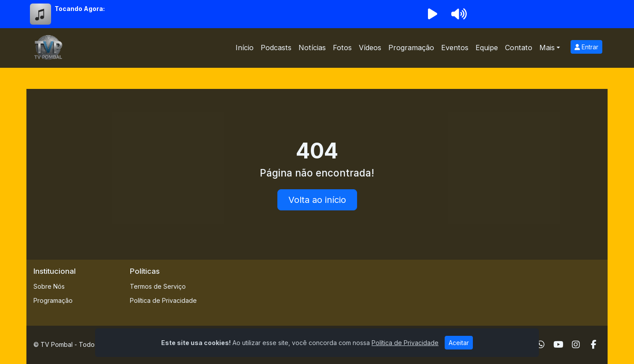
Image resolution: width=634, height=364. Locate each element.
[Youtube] (558, 345)
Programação (411, 48)
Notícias (312, 48)
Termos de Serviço (158, 286)
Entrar (586, 47)
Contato (519, 48)
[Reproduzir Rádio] (432, 14)
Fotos (342, 48)
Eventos (455, 48)
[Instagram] (576, 345)
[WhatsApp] (541, 345)
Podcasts (276, 48)
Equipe (487, 48)
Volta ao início (317, 200)
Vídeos (370, 48)
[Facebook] (594, 345)
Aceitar (459, 343)
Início (245, 48)
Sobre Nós (49, 286)
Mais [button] (547, 48)
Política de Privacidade (163, 300)
